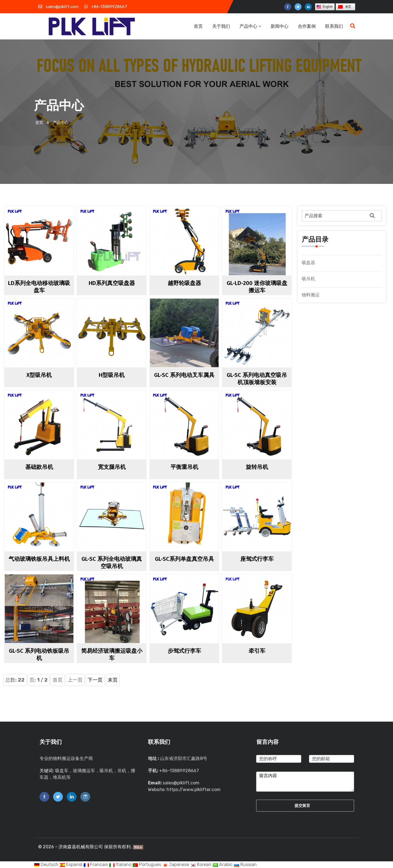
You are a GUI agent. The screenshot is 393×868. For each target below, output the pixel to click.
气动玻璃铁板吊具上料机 (39, 559)
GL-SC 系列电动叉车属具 (184, 375)
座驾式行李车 (257, 559)
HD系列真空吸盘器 (112, 283)
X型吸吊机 (39, 375)
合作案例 (307, 26)
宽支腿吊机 (112, 467)
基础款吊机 (39, 467)
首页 (198, 26)
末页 (113, 680)
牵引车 (257, 651)
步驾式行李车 (184, 651)
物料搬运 (311, 295)
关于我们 (221, 26)
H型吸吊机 (112, 375)
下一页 (95, 680)
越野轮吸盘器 (184, 283)
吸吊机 (308, 279)
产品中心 (250, 26)
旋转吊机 (257, 467)
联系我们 (334, 26)
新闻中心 (280, 26)
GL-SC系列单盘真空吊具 (184, 559)
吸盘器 (308, 263)
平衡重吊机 (184, 467)
